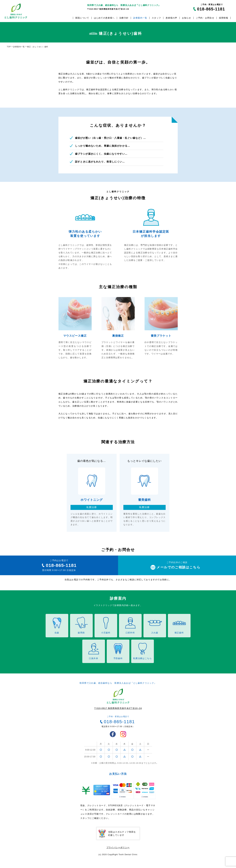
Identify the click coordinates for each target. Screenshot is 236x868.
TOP (9, 47)
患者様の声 (171, 18)
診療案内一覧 (140, 18)
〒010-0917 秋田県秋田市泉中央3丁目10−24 (118, 708)
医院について (82, 18)
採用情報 (224, 18)
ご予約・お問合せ (205, 18)
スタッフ (156, 18)
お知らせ (187, 18)
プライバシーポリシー (118, 847)
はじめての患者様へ (104, 18)
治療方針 (124, 18)
